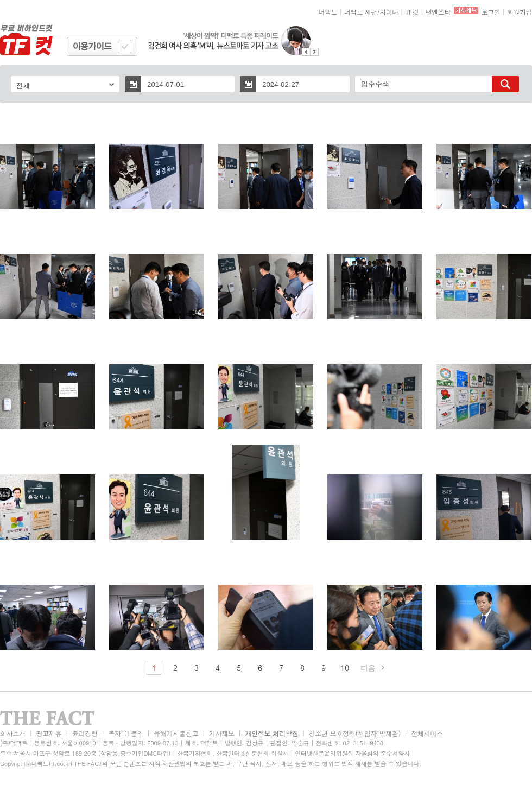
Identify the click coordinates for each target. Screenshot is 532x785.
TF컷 (412, 12)
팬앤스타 (438, 12)
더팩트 (328, 12)
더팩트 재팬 (361, 12)
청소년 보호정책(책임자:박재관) (355, 733)
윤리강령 (85, 733)
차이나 (389, 12)
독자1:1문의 (126, 733)
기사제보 (222, 733)
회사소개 (13, 733)
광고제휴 (49, 733)
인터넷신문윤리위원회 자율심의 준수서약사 (352, 753)
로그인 (491, 12)
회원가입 (520, 12)
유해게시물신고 (176, 733)
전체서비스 (427, 733)
